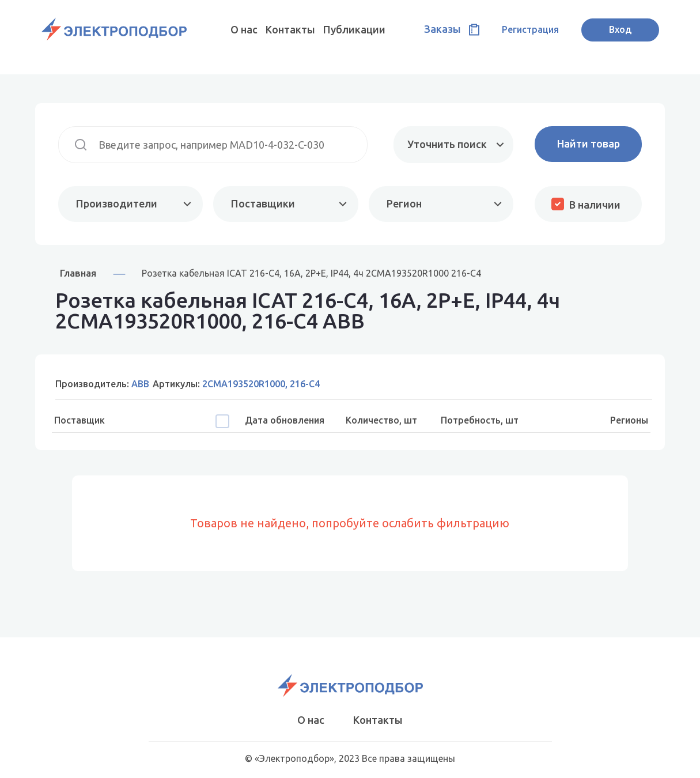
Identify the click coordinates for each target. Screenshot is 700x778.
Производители (117, 203)
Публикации (354, 29)
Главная (78, 273)
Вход (620, 29)
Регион (404, 203)
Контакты (290, 29)
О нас (244, 29)
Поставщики (263, 203)
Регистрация (530, 29)
